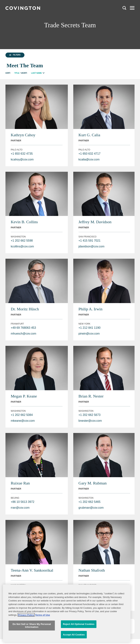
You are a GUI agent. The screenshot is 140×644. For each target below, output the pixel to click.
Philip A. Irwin (91, 309)
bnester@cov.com (90, 421)
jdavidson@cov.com (92, 246)
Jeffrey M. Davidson (95, 222)
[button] (15, 55)
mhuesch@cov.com (24, 334)
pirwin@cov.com (89, 334)
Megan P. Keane (24, 396)
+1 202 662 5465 (90, 502)
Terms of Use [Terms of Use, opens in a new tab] (43, 618)
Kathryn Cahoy (23, 135)
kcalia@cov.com (89, 159)
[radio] (21, 73)
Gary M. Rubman (93, 483)
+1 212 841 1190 (90, 328)
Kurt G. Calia (89, 135)
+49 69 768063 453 (23, 328)
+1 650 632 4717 (90, 154)
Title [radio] (17, 73)
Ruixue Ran (20, 483)
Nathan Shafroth (92, 570)
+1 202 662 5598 (22, 241)
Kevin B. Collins (24, 222)
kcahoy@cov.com (22, 159)
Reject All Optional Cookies (79, 627)
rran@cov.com (20, 508)
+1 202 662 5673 (90, 415)
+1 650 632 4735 (22, 154)
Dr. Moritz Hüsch (25, 309)
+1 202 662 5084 (22, 415)
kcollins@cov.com (22, 246)
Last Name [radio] (36, 73)
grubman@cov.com (91, 508)
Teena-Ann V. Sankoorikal (32, 570)
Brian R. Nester (91, 396)
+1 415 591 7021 (90, 241)
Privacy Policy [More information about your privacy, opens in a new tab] (26, 618)
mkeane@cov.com (23, 421)
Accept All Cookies (74, 637)
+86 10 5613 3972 (23, 502)
